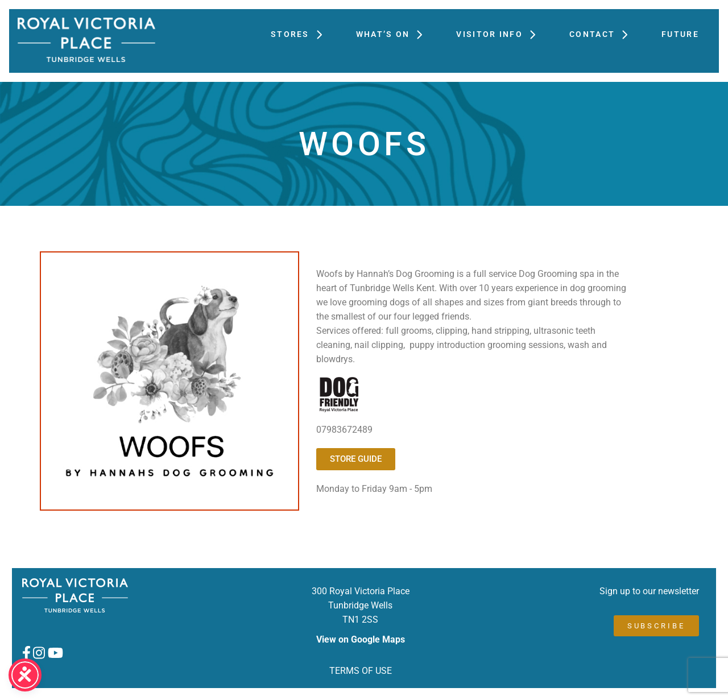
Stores (302, 34)
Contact (604, 34)
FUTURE (680, 34)
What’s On (395, 34)
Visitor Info (501, 34)
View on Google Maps (361, 639)
